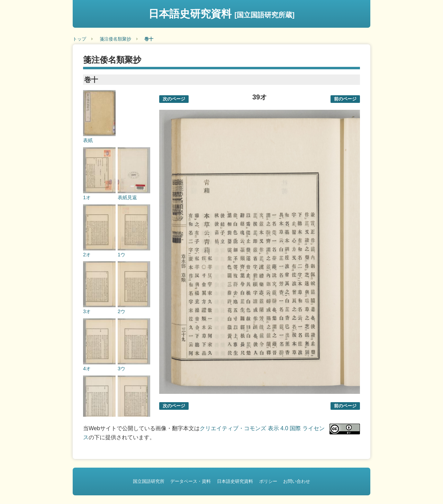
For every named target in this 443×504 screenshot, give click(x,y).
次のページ (174, 99)
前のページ (345, 99)
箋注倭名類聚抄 (115, 39)
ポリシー (268, 481)
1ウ (121, 255)
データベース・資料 (191, 481)
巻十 (149, 39)
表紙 (88, 140)
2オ (87, 255)
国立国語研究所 (149, 481)
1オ (87, 197)
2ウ (121, 311)
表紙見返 (127, 197)
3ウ (121, 369)
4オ (87, 369)
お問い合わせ (297, 481)
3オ (87, 311)
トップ (79, 39)
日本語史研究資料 (221, 14)
